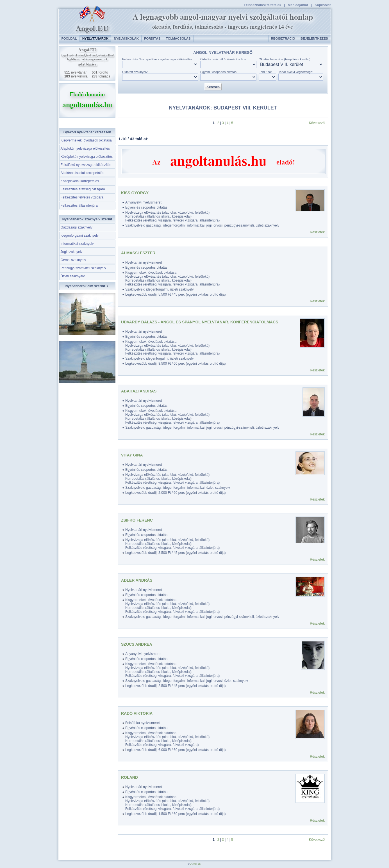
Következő (317, 123)
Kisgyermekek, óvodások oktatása (86, 140)
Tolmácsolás (178, 38)
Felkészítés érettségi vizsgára (83, 189)
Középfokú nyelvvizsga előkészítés (87, 157)
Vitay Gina (132, 455)
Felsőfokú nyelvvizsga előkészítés (86, 165)
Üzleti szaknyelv (73, 276)
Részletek (317, 232)
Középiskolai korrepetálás (80, 181)
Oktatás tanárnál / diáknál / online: (224, 59)
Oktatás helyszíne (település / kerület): (285, 59)
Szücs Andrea (137, 644)
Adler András (137, 580)
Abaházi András (139, 391)
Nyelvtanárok (95, 38)
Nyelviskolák (126, 38)
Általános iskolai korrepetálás (82, 173)
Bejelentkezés (314, 38)
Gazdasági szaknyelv (77, 227)
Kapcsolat (323, 5)
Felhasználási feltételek (262, 5)
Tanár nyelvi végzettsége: (296, 72)
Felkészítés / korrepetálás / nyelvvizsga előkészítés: (158, 59)
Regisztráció (283, 38)
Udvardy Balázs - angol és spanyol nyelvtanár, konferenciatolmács (200, 322)
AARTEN (196, 864)
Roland (129, 777)
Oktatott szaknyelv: (135, 72)
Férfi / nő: (265, 72)
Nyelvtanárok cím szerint (87, 286)
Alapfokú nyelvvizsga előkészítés (85, 149)
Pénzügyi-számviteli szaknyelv (83, 268)
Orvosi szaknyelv (73, 260)
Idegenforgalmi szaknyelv (80, 236)
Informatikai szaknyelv (77, 244)
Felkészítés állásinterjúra (79, 205)
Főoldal (69, 38)
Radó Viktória (137, 713)
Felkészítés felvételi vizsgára (82, 197)
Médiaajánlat (298, 5)
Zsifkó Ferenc (137, 520)
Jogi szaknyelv (72, 252)
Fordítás (152, 38)
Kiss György (135, 193)
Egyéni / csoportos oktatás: (219, 72)
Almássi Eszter (138, 253)
